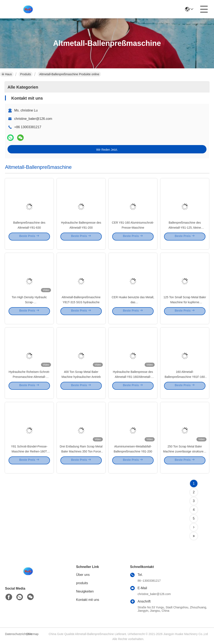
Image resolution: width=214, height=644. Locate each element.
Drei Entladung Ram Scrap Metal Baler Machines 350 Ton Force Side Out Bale (81, 457)
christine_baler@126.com (33, 119)
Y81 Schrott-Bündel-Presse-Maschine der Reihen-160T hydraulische (29, 457)
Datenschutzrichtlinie (15, 634)
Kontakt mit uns (88, 600)
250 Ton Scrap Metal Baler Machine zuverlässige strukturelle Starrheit (185, 457)
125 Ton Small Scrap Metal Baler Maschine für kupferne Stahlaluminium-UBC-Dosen (185, 308)
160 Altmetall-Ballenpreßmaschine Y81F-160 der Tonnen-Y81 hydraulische (185, 383)
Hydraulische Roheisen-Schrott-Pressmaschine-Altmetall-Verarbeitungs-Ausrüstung (29, 383)
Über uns (83, 575)
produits (82, 583)
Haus (7, 74)
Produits (26, 74)
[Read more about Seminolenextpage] (194, 527)
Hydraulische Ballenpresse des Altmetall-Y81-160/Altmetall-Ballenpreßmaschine (133, 383)
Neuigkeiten (85, 591)
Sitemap (33, 634)
